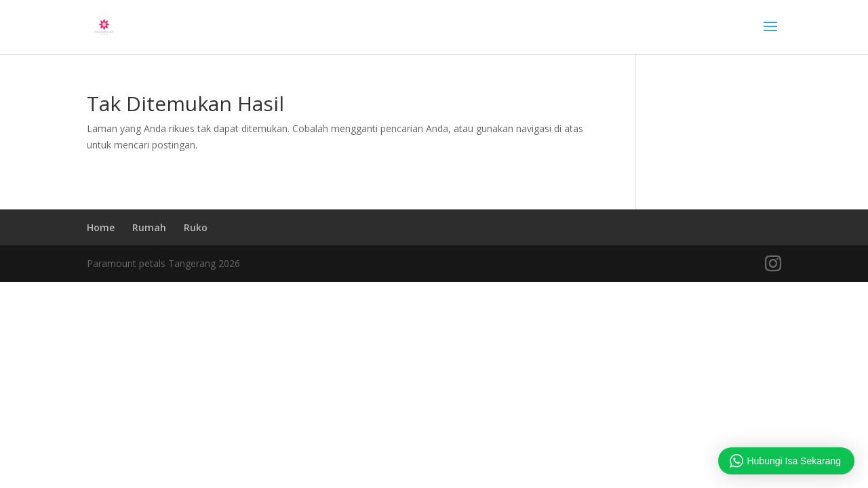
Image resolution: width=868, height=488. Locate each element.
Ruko (196, 227)
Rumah (149, 227)
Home (101, 227)
